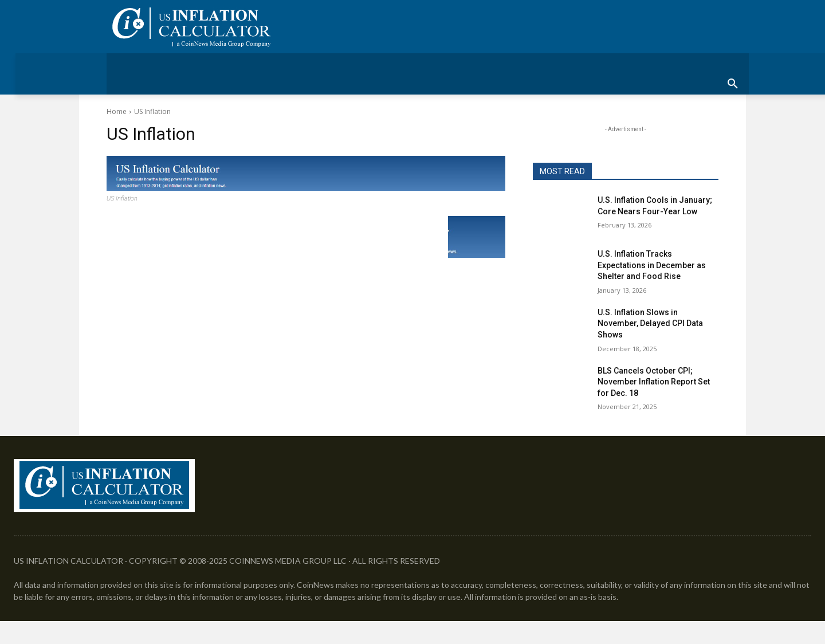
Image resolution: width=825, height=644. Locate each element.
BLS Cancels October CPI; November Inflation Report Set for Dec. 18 (654, 382)
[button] (733, 84)
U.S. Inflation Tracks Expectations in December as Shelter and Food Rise (652, 265)
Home (117, 111)
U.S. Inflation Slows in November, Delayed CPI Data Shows (650, 323)
